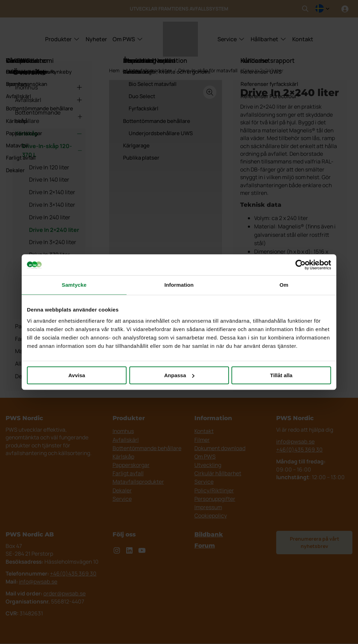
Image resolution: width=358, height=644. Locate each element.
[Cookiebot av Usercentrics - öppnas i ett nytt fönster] (300, 265)
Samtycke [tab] (74, 285)
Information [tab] (179, 285)
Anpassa (179, 375)
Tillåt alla (281, 375)
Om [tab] (284, 285)
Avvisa (77, 375)
